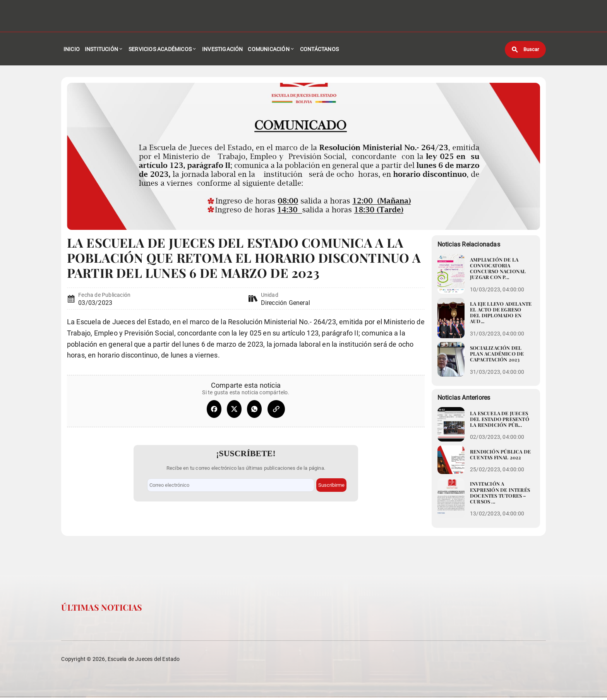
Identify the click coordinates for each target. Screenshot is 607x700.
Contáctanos (319, 50)
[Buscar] (525, 50)
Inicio (72, 50)
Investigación (223, 50)
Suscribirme (331, 484)
